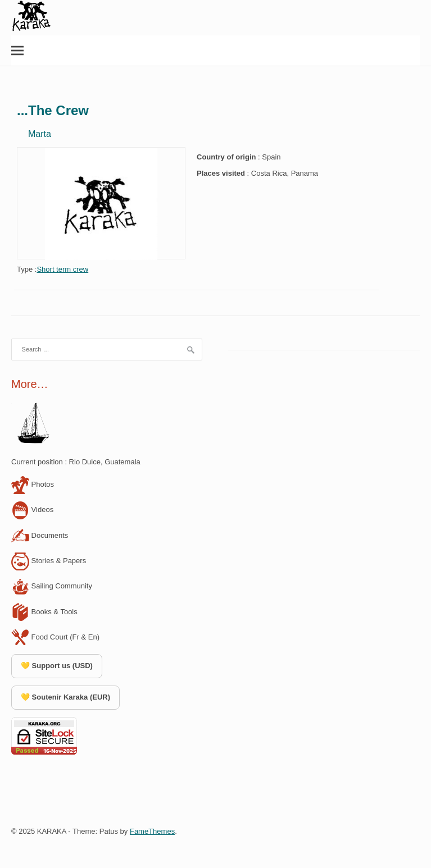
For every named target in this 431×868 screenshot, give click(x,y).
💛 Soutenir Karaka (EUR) (65, 697)
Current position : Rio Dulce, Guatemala (76, 462)
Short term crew (62, 269)
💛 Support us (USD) (57, 666)
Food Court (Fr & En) (55, 637)
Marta (40, 134)
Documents (40, 535)
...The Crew (53, 110)
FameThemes (152, 831)
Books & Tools (44, 612)
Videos (32, 510)
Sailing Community (52, 586)
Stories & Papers (49, 561)
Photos (33, 484)
